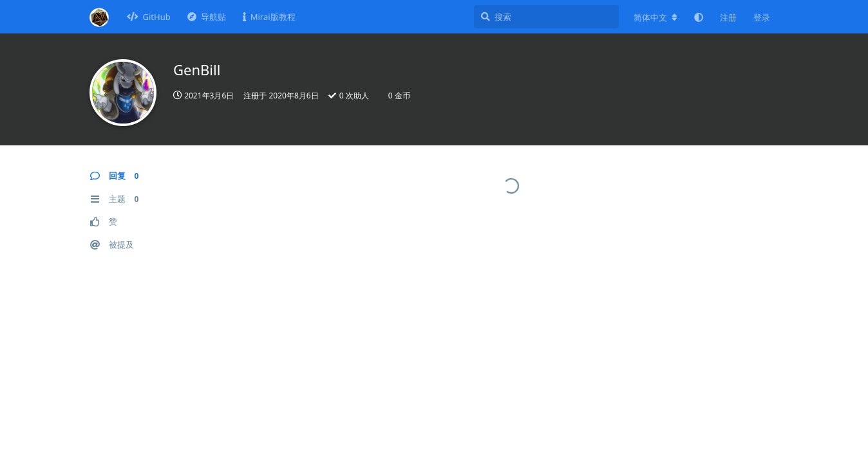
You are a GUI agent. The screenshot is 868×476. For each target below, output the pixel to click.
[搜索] (546, 17)
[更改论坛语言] (656, 17)
